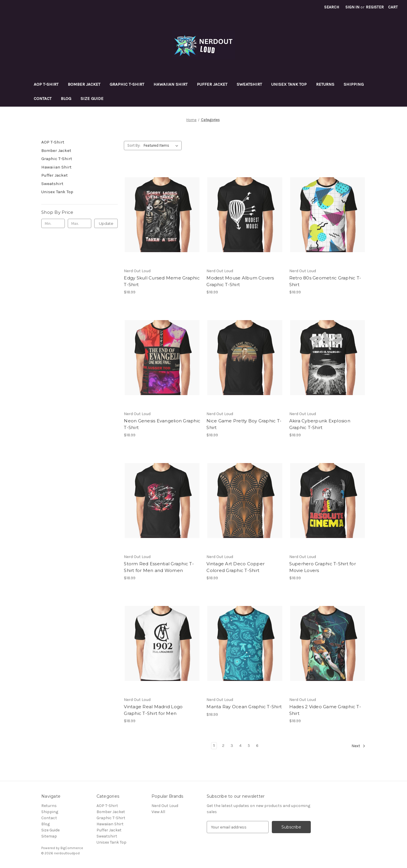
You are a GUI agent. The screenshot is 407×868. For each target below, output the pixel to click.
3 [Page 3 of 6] (232, 746)
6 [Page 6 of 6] (257, 746)
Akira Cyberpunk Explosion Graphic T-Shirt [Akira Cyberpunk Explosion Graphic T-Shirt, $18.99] (320, 424)
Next (358, 746)
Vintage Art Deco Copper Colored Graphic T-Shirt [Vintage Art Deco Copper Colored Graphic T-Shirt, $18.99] (235, 567)
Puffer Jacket (212, 84)
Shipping (354, 84)
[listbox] (162, 146)
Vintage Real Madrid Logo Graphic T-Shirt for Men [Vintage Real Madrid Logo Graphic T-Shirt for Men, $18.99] (153, 710)
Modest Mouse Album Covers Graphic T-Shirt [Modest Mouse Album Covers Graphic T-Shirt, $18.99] (240, 281)
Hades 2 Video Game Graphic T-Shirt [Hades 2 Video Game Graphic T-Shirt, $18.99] (325, 710)
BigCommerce (72, 848)
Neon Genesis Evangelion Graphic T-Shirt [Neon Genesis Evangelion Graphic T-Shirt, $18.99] (162, 424)
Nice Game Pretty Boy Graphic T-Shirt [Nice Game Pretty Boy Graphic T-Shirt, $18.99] (244, 424)
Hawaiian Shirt (171, 84)
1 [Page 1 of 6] (214, 746)
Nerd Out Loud (165, 806)
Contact (43, 98)
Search (332, 7)
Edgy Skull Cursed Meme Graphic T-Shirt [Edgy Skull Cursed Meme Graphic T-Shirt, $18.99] (162, 281)
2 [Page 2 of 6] (223, 746)
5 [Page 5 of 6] (249, 746)
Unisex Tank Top (289, 84)
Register (375, 7)
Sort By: (134, 145)
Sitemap (49, 836)
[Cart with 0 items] (393, 7)
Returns (325, 84)
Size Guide (92, 98)
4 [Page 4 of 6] (240, 746)
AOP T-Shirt (46, 84)
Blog (66, 98)
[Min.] (53, 223)
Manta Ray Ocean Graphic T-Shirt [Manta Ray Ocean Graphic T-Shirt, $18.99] (244, 707)
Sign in (352, 7)
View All (158, 812)
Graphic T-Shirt (127, 84)
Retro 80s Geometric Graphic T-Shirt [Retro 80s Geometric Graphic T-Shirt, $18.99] (325, 281)
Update (106, 223)
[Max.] (80, 223)
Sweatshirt (249, 84)
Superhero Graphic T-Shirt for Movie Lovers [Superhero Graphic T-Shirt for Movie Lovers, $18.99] (323, 567)
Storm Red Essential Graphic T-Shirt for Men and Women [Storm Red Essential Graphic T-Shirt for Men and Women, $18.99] (159, 567)
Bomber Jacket (84, 84)
